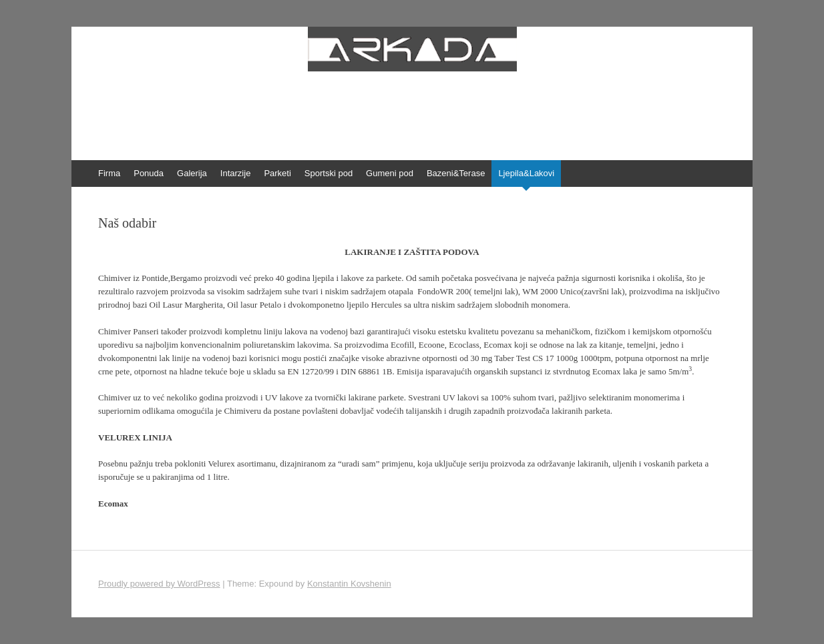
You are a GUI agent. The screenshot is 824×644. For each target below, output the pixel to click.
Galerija (192, 173)
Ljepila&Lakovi (526, 173)
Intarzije (236, 173)
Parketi (277, 173)
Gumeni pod (390, 173)
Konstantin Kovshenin (349, 584)
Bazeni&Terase (456, 173)
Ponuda (149, 173)
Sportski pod (329, 173)
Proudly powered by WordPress (159, 584)
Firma (109, 173)
